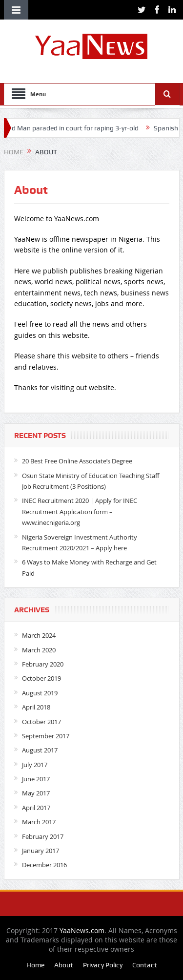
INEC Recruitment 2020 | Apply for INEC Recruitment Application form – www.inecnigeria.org (80, 511)
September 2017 (46, 736)
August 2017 (40, 750)
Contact (145, 965)
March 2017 (39, 822)
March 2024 (39, 635)
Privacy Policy (103, 965)
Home (35, 965)
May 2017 (36, 793)
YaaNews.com (82, 930)
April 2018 (36, 707)
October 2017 (41, 722)
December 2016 (44, 865)
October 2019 (41, 678)
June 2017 (36, 779)
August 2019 (40, 693)
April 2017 (36, 808)
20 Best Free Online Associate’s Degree (77, 461)
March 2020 (39, 650)
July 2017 (35, 765)
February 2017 (43, 836)
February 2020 (43, 664)
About (64, 965)
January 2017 (41, 851)
